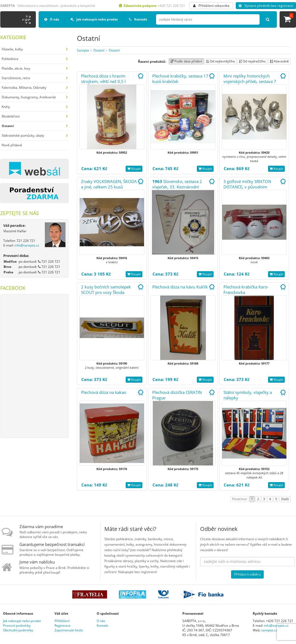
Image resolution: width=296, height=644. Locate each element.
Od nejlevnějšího (221, 61)
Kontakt (138, 19)
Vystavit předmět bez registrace (266, 6)
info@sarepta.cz (27, 245)
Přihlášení (62, 621)
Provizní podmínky (17, 626)
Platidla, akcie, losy (16, 68)
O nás (52, 19)
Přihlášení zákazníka (211, 6)
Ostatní (99, 50)
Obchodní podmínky (18, 630)
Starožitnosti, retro (16, 78)
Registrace (63, 626)
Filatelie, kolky (12, 49)
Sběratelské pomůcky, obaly (23, 135)
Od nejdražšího (252, 61)
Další (285, 499)
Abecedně (279, 61)
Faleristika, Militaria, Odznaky (24, 88)
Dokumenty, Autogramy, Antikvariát (29, 97)
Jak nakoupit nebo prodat (94, 19)
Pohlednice (10, 59)
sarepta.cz (269, 630)
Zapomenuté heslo (69, 630)
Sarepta (83, 50)
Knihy (6, 107)
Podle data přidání (186, 61)
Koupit (134, 169)
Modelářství (11, 116)
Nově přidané (12, 145)
